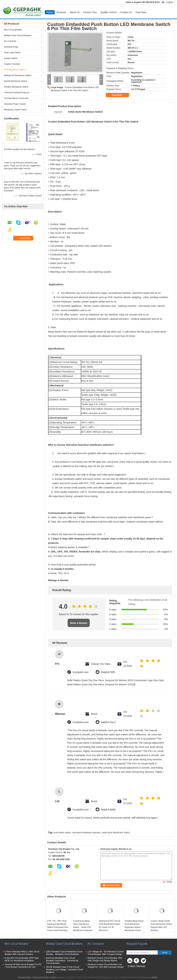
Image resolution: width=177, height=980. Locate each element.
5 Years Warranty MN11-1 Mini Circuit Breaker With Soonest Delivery (22, 953)
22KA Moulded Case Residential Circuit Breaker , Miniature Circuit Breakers (64, 953)
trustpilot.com (81, 672)
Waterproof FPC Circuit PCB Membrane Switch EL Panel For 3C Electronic (110, 926)
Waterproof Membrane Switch (18, 75)
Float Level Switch (12, 53)
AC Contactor (10, 41)
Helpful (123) (108, 672)
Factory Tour (90, 12)
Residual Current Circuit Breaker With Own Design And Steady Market (105, 959)
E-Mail (131, 966)
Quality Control (108, 12)
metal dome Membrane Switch (116, 833)
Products (61, 12)
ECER (154, 977)
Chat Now (141, 12)
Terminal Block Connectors (16, 98)
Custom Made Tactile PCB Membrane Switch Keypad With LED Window (161, 926)
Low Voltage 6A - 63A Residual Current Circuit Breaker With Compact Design (106, 953)
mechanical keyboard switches (86, 833)
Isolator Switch (11, 58)
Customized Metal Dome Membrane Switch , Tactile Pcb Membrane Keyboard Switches (83, 927)
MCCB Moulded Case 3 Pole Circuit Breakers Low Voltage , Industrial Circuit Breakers (65, 970)
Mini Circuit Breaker (13, 30)
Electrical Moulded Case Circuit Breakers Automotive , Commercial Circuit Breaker (62, 961)
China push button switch (44, 977)
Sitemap (141, 966)
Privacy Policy (24, 977)
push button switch (62, 833)
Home (50, 12)
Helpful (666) (108, 810)
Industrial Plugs (11, 47)
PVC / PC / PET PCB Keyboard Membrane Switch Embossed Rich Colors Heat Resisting (58, 926)
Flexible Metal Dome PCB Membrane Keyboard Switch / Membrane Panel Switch (134, 927)
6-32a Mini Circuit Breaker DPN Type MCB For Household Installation (22, 959)
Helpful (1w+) (108, 722)
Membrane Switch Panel (15, 110)
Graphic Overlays (12, 64)
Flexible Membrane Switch (16, 87)
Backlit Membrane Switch (16, 81)
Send (164, 953)
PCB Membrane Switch (15, 70)
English (171, 2)
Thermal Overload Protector (17, 93)
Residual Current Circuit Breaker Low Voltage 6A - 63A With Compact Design (106, 966)
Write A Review (79, 623)
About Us (75, 12)
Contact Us (126, 12)
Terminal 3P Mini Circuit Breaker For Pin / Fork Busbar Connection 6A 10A (23, 966)
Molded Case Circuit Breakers (18, 35)
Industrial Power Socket (15, 104)
